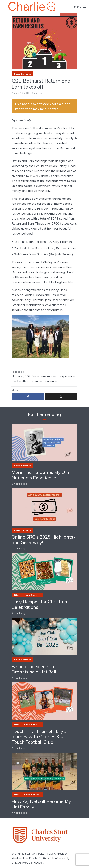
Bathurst (18, 376)
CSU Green (32, 376)
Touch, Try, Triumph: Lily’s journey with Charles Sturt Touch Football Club (39, 737)
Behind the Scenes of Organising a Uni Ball (34, 669)
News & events (22, 74)
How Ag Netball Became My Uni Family (41, 804)
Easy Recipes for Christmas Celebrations (41, 604)
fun (14, 381)
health (22, 381)
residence (51, 381)
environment (50, 376)
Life (16, 595)
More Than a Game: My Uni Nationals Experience (40, 475)
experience (68, 376)
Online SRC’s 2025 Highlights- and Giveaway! (43, 540)
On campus (35, 381)
